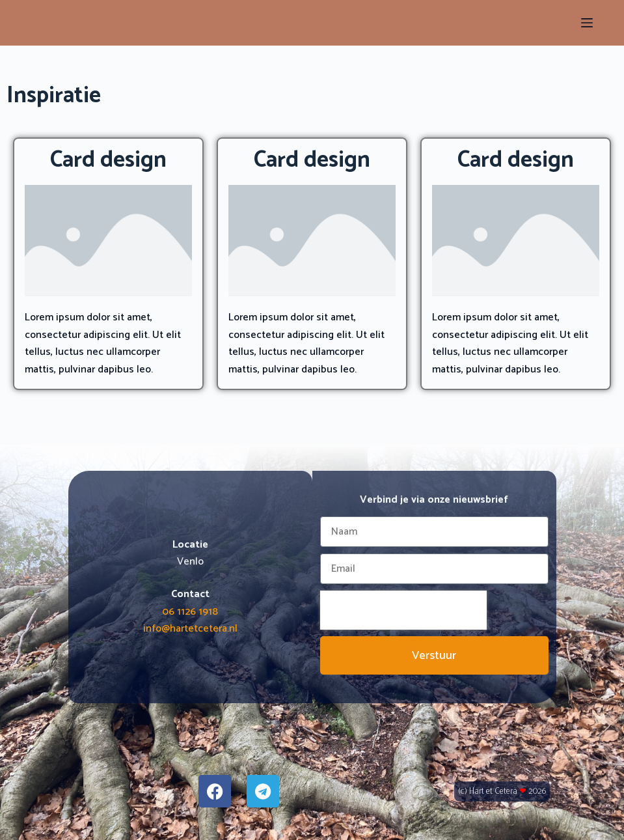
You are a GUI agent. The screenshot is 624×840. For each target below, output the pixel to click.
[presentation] (403, 610)
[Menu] (587, 23)
